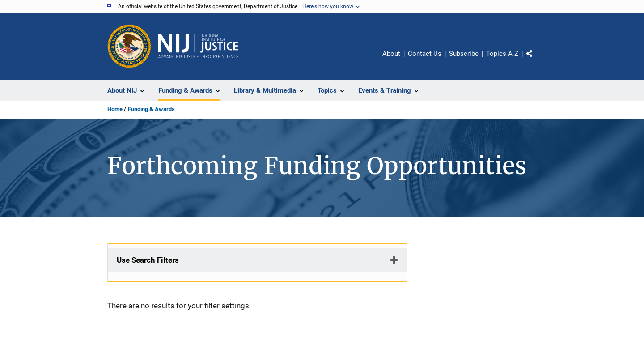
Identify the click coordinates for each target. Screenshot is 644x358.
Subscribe (464, 54)
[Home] (198, 46)
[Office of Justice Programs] (129, 46)
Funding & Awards (151, 109)
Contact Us (425, 54)
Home (115, 109)
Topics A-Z (502, 54)
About (391, 54)
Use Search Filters (148, 260)
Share (537, 60)
